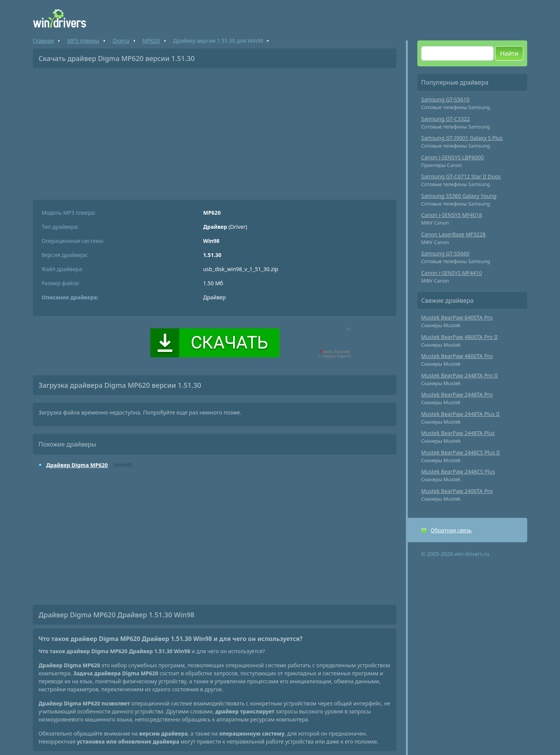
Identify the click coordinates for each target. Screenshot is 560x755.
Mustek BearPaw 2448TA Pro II (459, 375)
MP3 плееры (83, 41)
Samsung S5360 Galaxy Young (459, 196)
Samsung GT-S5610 (445, 99)
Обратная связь (451, 530)
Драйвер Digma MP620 (77, 465)
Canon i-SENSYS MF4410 (451, 273)
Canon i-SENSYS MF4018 (451, 215)
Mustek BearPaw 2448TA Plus (458, 433)
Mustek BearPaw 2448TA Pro (457, 394)
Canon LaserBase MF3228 (453, 234)
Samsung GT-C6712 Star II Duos (461, 176)
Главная (43, 41)
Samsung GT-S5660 (445, 253)
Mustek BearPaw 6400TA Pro (457, 317)
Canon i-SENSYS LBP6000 (452, 157)
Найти (509, 53)
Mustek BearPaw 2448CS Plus (458, 471)
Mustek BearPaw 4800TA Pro (457, 356)
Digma (121, 41)
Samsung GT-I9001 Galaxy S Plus (462, 138)
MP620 (151, 41)
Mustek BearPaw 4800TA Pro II (459, 337)
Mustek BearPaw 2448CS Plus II (461, 452)
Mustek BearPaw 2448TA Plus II (460, 414)
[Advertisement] (215, 131)
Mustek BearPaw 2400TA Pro (457, 491)
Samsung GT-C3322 (446, 119)
